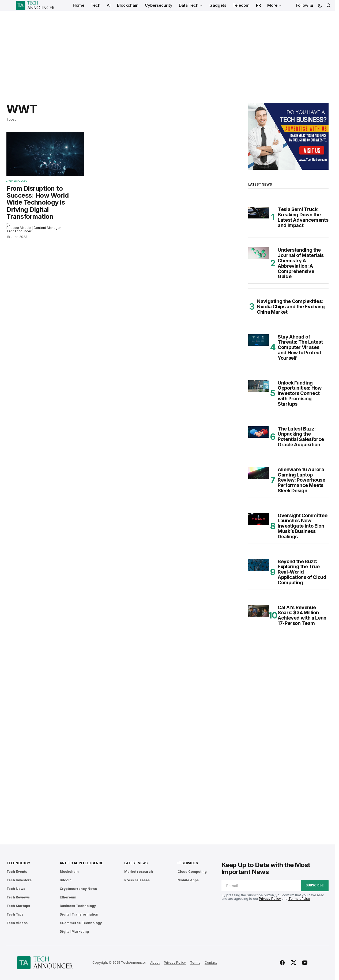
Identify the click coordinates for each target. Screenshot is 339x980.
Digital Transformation (79, 914)
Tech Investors (19, 880)
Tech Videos (17, 923)
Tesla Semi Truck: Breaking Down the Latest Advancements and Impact (303, 217)
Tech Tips (15, 914)
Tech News (16, 889)
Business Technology (78, 906)
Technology (18, 182)
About (155, 962)
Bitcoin (66, 880)
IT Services (188, 863)
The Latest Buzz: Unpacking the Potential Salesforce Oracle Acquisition (301, 437)
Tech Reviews (18, 897)
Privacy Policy (270, 899)
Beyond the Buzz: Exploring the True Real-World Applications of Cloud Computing (302, 572)
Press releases (137, 880)
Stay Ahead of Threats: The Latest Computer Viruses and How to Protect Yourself (300, 347)
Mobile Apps (188, 880)
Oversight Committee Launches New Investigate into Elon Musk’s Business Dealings (302, 526)
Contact (211, 962)
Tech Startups (18, 906)
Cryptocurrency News (78, 889)
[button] (320, 5)
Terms (195, 962)
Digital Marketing (74, 931)
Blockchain (69, 872)
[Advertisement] (168, 51)
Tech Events (17, 872)
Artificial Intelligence (81, 863)
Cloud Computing (192, 872)
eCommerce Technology (81, 923)
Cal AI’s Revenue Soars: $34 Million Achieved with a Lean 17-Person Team (302, 615)
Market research (139, 872)
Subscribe (315, 885)
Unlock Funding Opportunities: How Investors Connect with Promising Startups (300, 393)
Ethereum (68, 897)
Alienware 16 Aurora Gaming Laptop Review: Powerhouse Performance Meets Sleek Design (302, 480)
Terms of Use (299, 899)
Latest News (136, 863)
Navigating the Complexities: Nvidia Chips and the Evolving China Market (291, 307)
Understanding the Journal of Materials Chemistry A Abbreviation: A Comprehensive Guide (301, 263)
